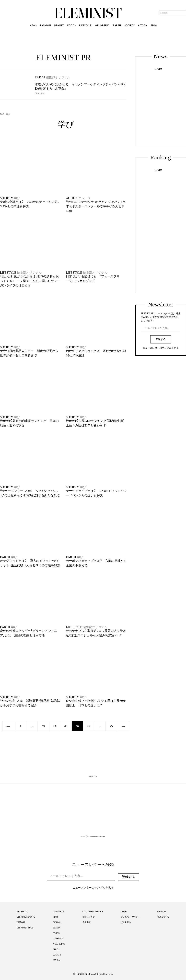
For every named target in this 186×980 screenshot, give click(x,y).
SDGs (154, 25)
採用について (163, 917)
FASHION (45, 25)
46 (77, 726)
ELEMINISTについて (26, 917)
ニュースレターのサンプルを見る (161, 348)
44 (55, 726)
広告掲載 (86, 922)
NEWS (33, 25)
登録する (161, 339)
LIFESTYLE (85, 25)
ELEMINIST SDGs (25, 928)
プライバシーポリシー (130, 917)
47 (89, 726)
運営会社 (21, 922)
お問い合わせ (88, 917)
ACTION (143, 25)
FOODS (72, 25)
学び (8, 114)
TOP (2, 114)
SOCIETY (130, 25)
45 (66, 726)
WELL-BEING (102, 25)
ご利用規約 (126, 922)
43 (43, 726)
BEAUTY (59, 25)
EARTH (117, 25)
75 (111, 726)
